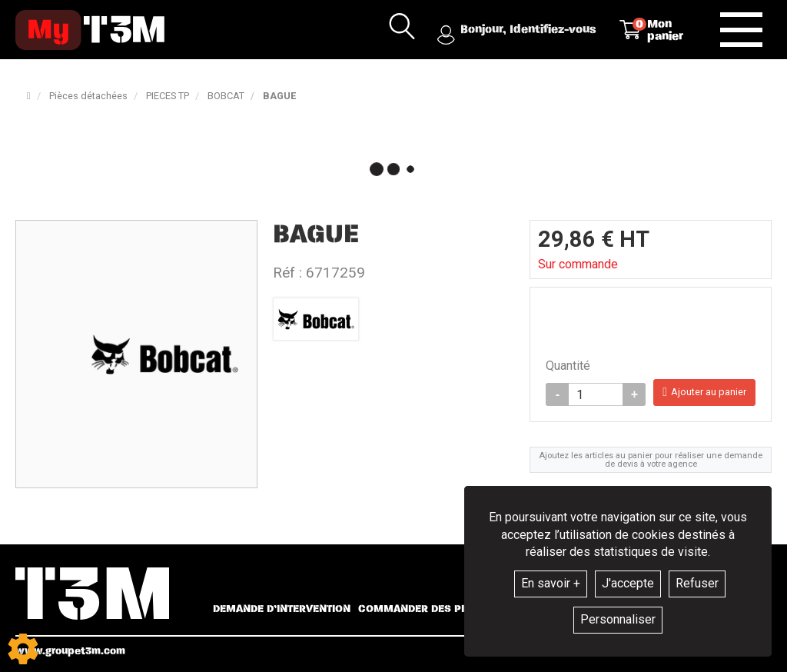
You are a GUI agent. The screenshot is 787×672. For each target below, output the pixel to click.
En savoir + (551, 583)
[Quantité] (596, 394)
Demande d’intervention (282, 609)
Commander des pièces (425, 609)
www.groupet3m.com (70, 651)
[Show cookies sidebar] (23, 649)
